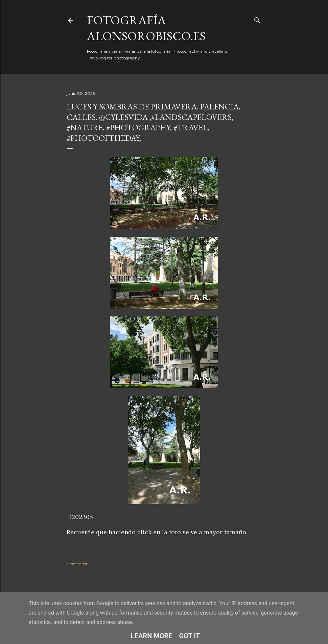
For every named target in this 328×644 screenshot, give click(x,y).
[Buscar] (257, 19)
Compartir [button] (77, 564)
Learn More (152, 636)
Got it (190, 636)
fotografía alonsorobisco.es (146, 28)
